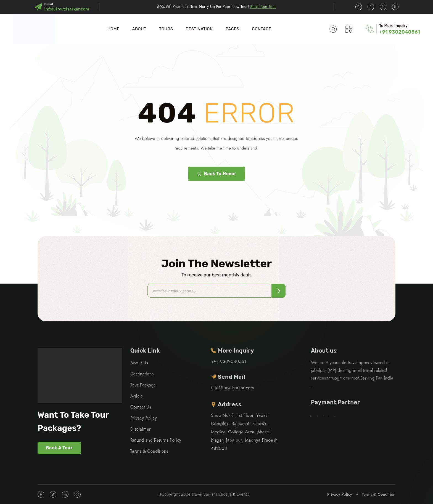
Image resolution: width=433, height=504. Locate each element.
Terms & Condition (379, 494)
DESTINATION (199, 29)
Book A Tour (59, 448)
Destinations (142, 374)
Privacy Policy (144, 418)
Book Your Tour (263, 7)
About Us (139, 363)
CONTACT (261, 29)
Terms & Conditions (149, 451)
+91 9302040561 (400, 32)
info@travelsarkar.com (67, 9)
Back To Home (216, 174)
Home (113, 29)
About (139, 29)
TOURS (166, 29)
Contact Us (141, 407)
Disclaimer (141, 429)
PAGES (233, 29)
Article (137, 396)
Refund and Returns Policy (156, 440)
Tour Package (143, 385)
